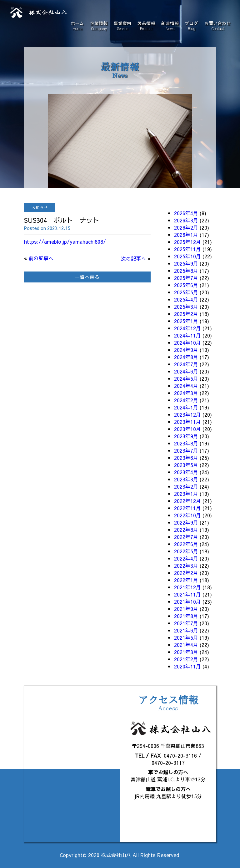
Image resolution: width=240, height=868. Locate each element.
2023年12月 (187, 414)
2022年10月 (187, 515)
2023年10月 (187, 429)
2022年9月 (186, 522)
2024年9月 (186, 350)
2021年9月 (186, 609)
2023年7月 (186, 450)
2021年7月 (186, 623)
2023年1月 (186, 494)
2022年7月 (186, 537)
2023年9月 (186, 436)
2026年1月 (186, 235)
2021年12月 (187, 587)
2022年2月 (186, 573)
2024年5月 (186, 378)
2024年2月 (186, 400)
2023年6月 (186, 458)
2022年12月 (187, 501)
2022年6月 (186, 544)
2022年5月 (186, 551)
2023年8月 (186, 443)
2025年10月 (187, 256)
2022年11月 (187, 508)
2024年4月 (186, 386)
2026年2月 (186, 227)
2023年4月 (186, 472)
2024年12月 (187, 328)
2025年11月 (187, 249)
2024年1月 (186, 407)
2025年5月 (186, 292)
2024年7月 (186, 364)
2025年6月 (186, 285)
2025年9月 (186, 263)
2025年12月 (187, 242)
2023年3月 (186, 479)
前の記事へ (41, 258)
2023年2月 (186, 486)
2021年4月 (186, 645)
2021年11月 (187, 594)
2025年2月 (186, 314)
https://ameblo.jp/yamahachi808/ (65, 241)
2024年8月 (186, 357)
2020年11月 (187, 666)
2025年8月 (186, 271)
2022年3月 (186, 566)
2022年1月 (186, 580)
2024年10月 (187, 343)
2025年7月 (186, 278)
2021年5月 (186, 637)
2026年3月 (186, 220)
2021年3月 (186, 652)
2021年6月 (186, 630)
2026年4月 (186, 213)
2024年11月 (187, 335)
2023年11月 (187, 422)
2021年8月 (186, 616)
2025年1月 (186, 321)
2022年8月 (186, 530)
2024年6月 (186, 371)
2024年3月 (186, 393)
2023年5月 (186, 465)
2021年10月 (187, 602)
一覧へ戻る (87, 277)
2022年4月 (186, 558)
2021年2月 (186, 659)
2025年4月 (186, 299)
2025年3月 (186, 307)
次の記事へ (133, 258)
